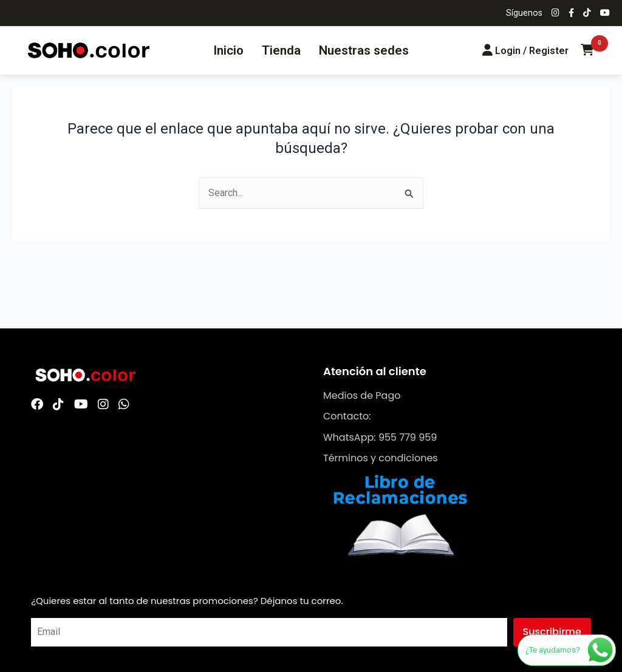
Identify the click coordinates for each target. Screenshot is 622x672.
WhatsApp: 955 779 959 (380, 437)
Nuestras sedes (364, 50)
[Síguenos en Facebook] (571, 13)
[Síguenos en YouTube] (605, 13)
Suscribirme (552, 632)
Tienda (281, 50)
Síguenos (524, 13)
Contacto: (347, 416)
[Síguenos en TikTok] (587, 13)
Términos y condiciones (381, 458)
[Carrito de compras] (587, 50)
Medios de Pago (362, 395)
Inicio (228, 50)
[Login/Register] (525, 51)
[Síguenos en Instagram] (555, 13)
